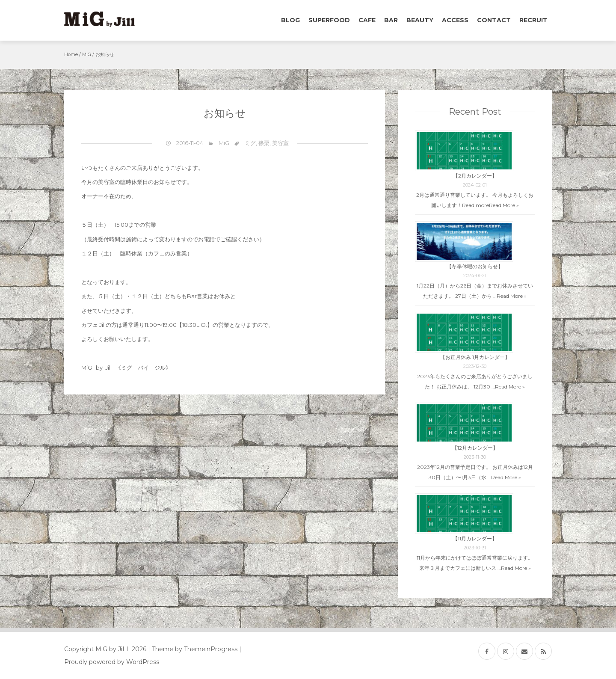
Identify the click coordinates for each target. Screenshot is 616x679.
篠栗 (264, 143)
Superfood (329, 20)
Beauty (420, 20)
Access (455, 20)
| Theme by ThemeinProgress (193, 649)
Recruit (533, 20)
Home (71, 54)
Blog (290, 20)
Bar (391, 20)
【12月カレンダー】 (475, 448)
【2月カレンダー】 (475, 176)
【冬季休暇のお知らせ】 (475, 266)
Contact (494, 20)
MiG (87, 54)
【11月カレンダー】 (475, 538)
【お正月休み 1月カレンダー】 (475, 357)
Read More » (504, 205)
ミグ (250, 143)
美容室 (280, 143)
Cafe (367, 20)
